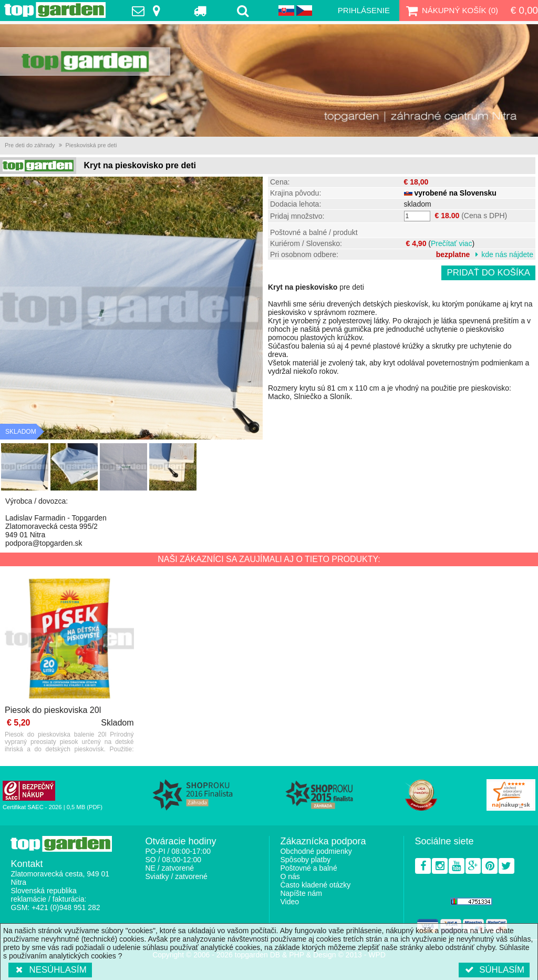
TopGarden (55, 10)
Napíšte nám (301, 893)
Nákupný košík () (451, 11)
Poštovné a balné (308, 868)
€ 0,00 (524, 10)
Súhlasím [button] (494, 970)
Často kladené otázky (315, 885)
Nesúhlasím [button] (50, 970)
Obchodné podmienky (316, 851)
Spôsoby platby (305, 860)
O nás (290, 876)
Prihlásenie (364, 10)
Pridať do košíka (488, 273)
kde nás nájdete (507, 254)
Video (289, 902)
